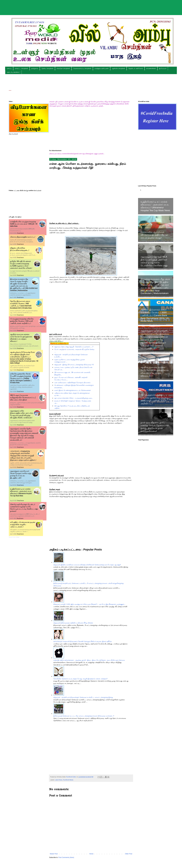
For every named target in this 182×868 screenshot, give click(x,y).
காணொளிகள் (151, 68)
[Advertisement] (91, 6)
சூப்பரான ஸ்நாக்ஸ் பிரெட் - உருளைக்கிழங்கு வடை (73, 398)
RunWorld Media (68, 780)
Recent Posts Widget (14, 537)
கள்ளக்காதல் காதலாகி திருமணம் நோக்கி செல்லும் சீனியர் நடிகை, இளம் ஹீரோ (83, 641)
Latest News (59, 780)
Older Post (129, 854)
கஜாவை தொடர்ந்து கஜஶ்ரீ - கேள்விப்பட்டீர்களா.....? (74, 347)
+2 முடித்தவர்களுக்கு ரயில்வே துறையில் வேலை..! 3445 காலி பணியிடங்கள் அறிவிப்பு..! (22, 321)
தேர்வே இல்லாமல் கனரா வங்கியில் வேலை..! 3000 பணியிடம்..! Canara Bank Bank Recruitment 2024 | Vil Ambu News (155, 315)
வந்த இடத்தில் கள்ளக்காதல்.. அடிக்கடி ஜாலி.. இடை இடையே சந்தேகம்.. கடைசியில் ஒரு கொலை (89, 660)
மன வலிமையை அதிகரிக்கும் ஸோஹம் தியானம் (72, 383)
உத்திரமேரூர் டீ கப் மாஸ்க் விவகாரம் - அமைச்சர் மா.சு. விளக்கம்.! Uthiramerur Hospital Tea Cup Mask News (155, 206)
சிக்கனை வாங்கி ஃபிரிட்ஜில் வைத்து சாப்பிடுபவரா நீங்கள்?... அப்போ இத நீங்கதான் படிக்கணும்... (89, 604)
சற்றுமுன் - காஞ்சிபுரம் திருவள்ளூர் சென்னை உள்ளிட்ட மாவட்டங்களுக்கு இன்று (83, 697)
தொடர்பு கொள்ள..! (13, 72)
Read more (21, 233)
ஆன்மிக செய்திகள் (118, 68)
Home (91, 854)
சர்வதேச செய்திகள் (63, 68)
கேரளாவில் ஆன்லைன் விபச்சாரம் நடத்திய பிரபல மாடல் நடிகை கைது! (154, 235)
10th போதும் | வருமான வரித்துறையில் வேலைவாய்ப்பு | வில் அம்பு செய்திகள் (23, 398)
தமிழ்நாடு (35, 68)
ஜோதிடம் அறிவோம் (136, 68)
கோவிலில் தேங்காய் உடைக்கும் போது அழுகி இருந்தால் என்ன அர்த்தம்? (80, 679)
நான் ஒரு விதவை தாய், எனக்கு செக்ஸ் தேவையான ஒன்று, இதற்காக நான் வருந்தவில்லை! (155, 427)
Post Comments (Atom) (66, 857)
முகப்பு (9, 68)
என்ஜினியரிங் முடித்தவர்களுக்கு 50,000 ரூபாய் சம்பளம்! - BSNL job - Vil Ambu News (24, 224)
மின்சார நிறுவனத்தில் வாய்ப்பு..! (23, 237)
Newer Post (54, 854)
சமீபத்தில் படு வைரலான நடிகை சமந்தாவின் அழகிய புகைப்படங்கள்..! (23, 524)
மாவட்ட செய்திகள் (21, 68)
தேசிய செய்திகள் (47, 68)
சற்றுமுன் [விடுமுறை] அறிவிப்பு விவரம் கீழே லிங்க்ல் (73, 623)
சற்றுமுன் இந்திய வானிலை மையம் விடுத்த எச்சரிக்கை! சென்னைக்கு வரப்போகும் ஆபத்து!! (87, 565)
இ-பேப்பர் (163, 68)
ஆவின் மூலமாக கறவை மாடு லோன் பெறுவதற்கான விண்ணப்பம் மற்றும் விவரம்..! (155, 372)
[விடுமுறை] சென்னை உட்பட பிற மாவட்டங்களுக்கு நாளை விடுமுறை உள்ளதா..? (84, 716)
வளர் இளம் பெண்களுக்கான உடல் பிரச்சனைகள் (73, 390)
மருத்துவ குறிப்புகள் (101, 68)
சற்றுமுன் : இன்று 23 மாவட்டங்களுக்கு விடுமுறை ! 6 (74, 365)
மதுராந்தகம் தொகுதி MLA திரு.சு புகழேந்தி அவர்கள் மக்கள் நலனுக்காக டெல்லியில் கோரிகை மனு (154, 261)
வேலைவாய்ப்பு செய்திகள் (82, 68)
